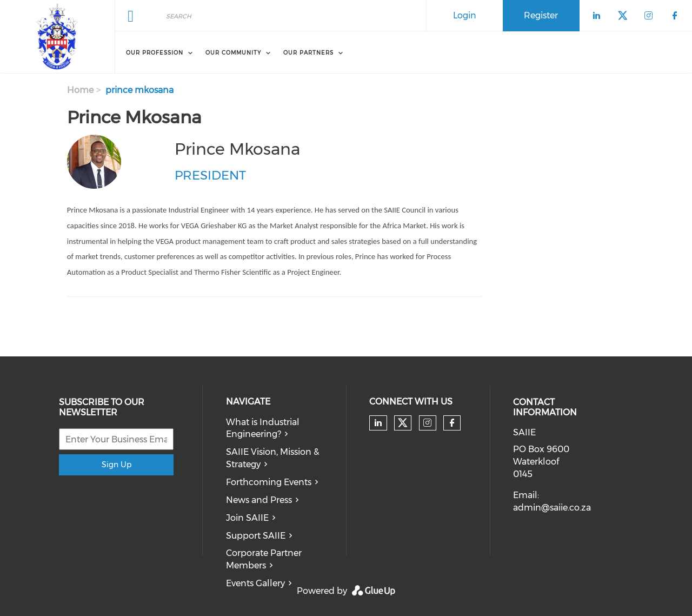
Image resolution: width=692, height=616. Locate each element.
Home (80, 90)
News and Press (259, 500)
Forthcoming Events (269, 482)
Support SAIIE (256, 536)
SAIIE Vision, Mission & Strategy (272, 458)
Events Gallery (255, 583)
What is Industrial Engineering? (263, 428)
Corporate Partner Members (264, 559)
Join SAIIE (247, 518)
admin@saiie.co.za (552, 508)
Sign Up (117, 465)
